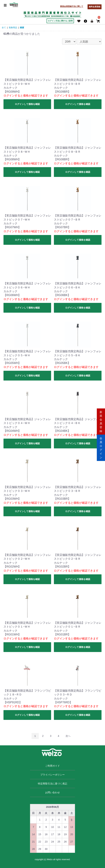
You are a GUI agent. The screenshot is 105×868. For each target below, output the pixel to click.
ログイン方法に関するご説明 (60, 21)
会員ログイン (101, 447)
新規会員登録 (101, 421)
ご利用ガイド (52, 766)
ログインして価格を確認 (27, 104)
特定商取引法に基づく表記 (52, 784)
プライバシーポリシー (52, 775)
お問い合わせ (52, 792)
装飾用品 (13, 28)
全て (4, 28)
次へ (68, 736)
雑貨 (22, 28)
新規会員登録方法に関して (72, 6)
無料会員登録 (95, 7)
